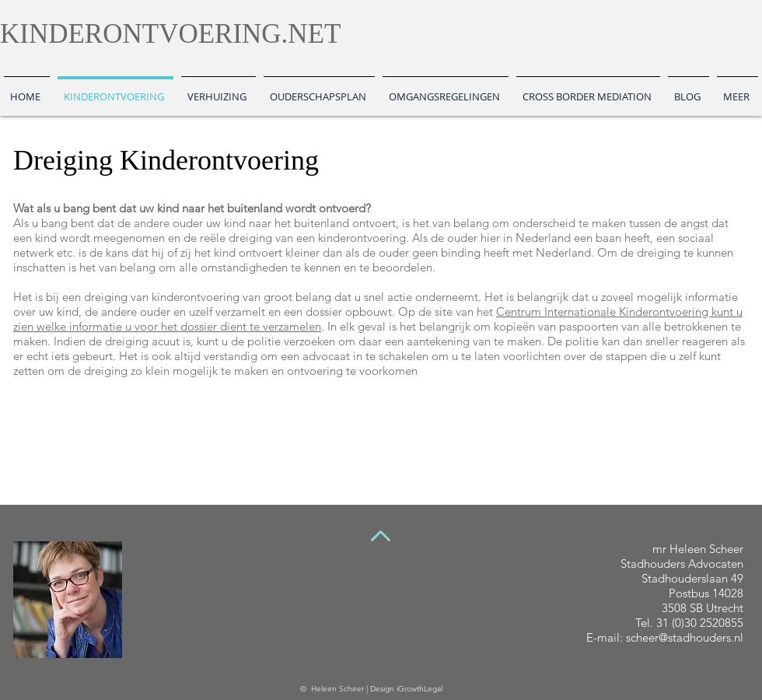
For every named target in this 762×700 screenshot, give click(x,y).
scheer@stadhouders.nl (685, 637)
